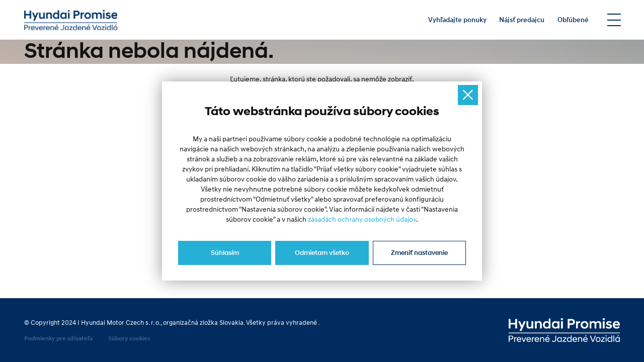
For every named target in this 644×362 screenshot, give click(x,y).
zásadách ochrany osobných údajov (362, 220)
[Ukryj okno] (468, 95)
